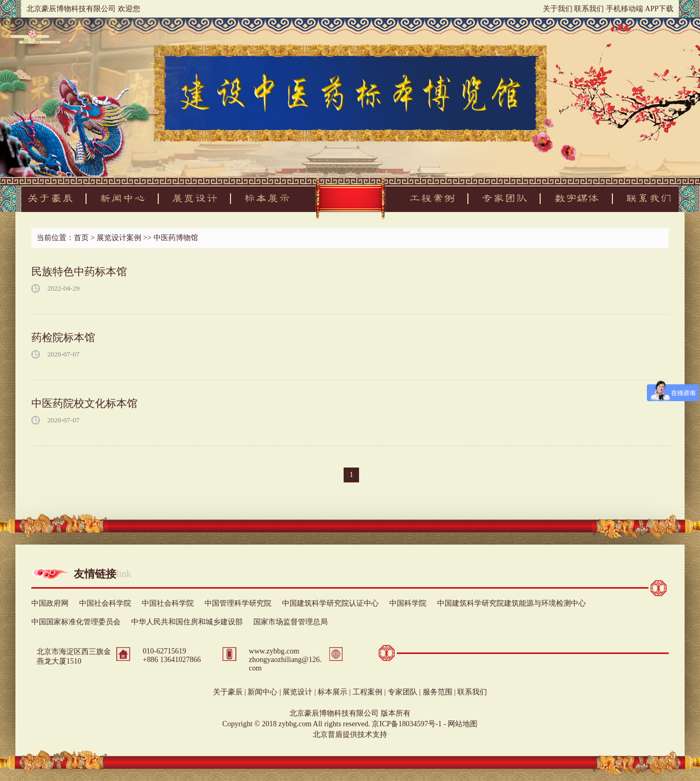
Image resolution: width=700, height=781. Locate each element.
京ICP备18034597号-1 (407, 724)
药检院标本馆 (63, 337)
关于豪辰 (228, 692)
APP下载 (659, 9)
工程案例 (368, 692)
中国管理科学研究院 (238, 603)
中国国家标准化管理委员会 (76, 622)
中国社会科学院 (105, 603)
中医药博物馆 (176, 238)
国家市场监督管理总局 (291, 622)
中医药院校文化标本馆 (84, 403)
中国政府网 (50, 603)
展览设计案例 (119, 238)
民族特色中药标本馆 (79, 271)
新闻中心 (262, 692)
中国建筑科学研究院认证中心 (330, 603)
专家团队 (403, 692)
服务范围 (438, 692)
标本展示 (332, 692)
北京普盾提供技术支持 (350, 735)
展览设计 (297, 692)
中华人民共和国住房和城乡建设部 (187, 622)
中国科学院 (408, 603)
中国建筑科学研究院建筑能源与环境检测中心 (511, 603)
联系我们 (589, 9)
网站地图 (463, 724)
